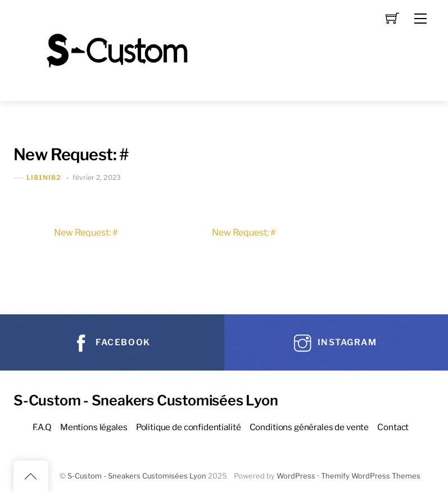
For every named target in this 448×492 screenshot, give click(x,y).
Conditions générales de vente (309, 427)
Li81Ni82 (44, 178)
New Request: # (71, 154)
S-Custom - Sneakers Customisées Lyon (137, 476)
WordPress (296, 476)
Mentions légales (94, 427)
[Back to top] (31, 476)
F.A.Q (42, 427)
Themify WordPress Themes (371, 476)
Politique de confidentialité (189, 427)
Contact (393, 427)
